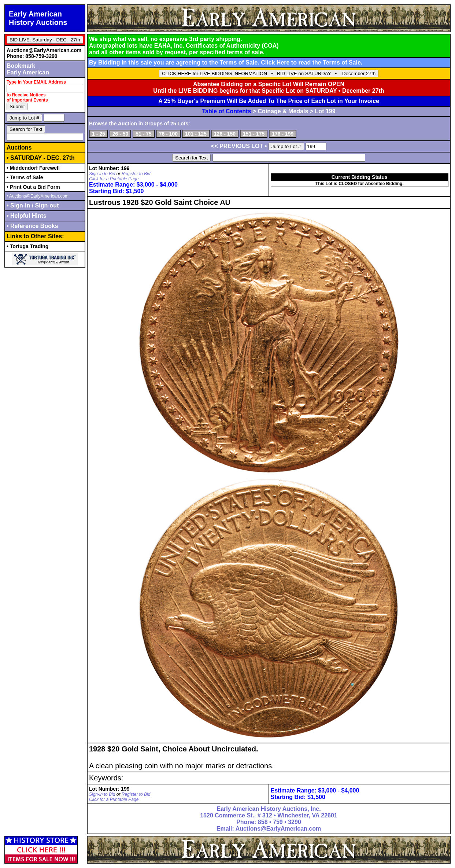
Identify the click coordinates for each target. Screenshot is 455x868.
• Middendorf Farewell (33, 168)
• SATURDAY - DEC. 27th (41, 158)
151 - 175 (254, 134)
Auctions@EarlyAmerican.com (44, 50)
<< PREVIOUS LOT (237, 146)
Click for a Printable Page (114, 179)
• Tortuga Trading (27, 246)
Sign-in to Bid (102, 174)
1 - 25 (99, 134)
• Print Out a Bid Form (33, 187)
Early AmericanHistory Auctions (38, 18)
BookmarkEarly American (28, 69)
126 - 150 (225, 134)
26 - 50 (121, 134)
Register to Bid (136, 174)
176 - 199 (283, 134)
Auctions (19, 148)
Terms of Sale (342, 62)
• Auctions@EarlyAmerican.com (38, 196)
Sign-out (46, 205)
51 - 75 (144, 134)
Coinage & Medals (283, 111)
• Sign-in (19, 205)
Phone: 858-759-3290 (32, 56)
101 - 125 (196, 134)
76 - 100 (168, 134)
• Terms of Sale (25, 177)
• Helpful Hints (27, 216)
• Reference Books (32, 226)
